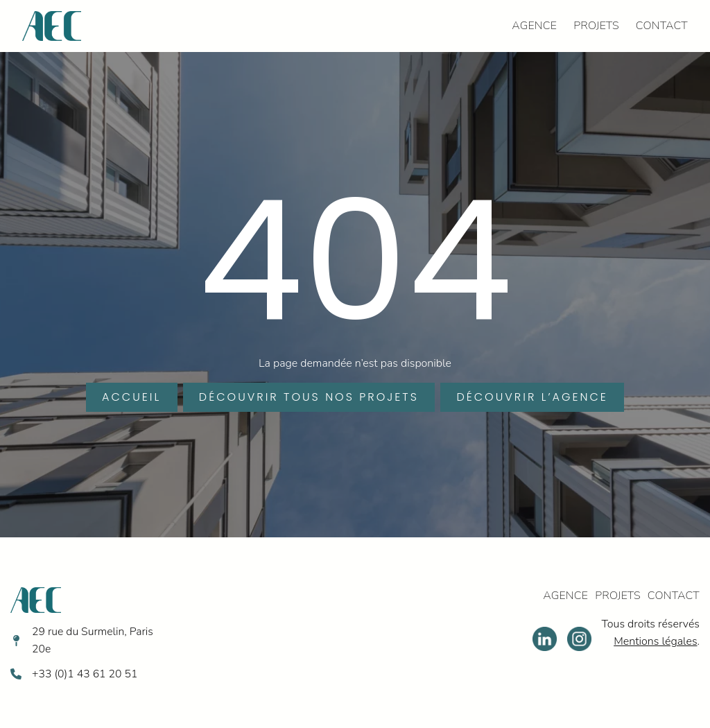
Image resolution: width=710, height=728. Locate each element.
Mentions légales (655, 642)
